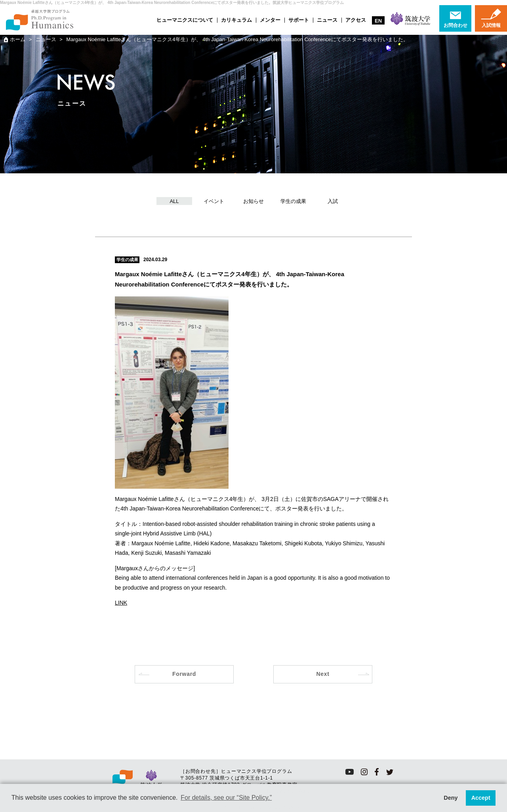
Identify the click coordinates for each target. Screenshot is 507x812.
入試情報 (491, 25)
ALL (174, 201)
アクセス (356, 20)
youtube (350, 772)
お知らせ (253, 201)
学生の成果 (293, 201)
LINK (121, 603)
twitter (390, 772)
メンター (270, 20)
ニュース (327, 20)
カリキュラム (236, 20)
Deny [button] (451, 798)
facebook (377, 772)
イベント (214, 201)
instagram (364, 772)
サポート (299, 20)
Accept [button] (481, 798)
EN (378, 21)
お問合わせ (456, 25)
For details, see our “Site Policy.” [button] (226, 798)
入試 (333, 201)
